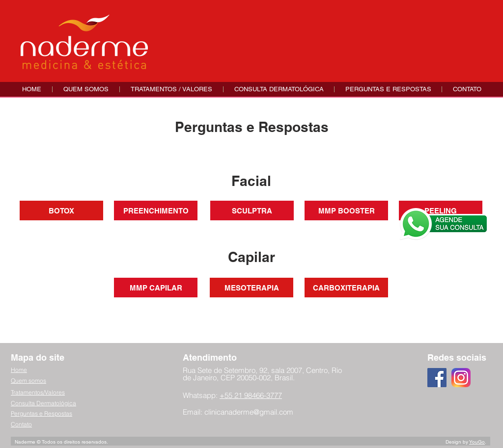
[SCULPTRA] (252, 211)
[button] (171, 89)
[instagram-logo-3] (461, 378)
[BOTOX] (61, 211)
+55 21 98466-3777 (251, 395)
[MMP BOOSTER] (346, 211)
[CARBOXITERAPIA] (346, 288)
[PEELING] (441, 211)
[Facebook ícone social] (437, 378)
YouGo (477, 442)
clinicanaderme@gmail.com (249, 412)
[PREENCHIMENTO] (156, 211)
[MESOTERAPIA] (251, 288)
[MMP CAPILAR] (156, 288)
